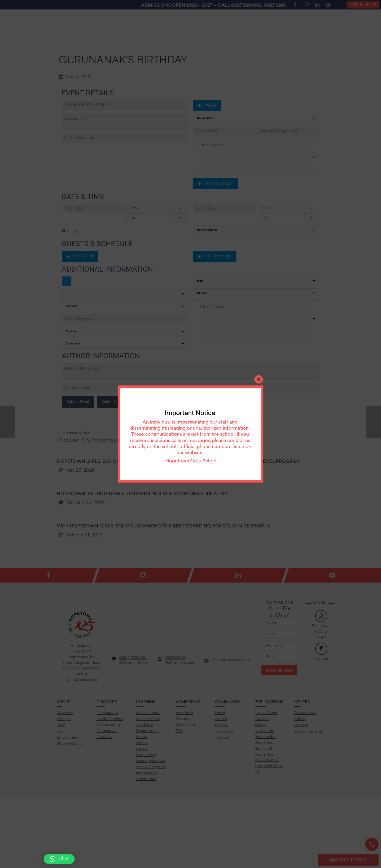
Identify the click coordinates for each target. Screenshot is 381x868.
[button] (59, 859)
